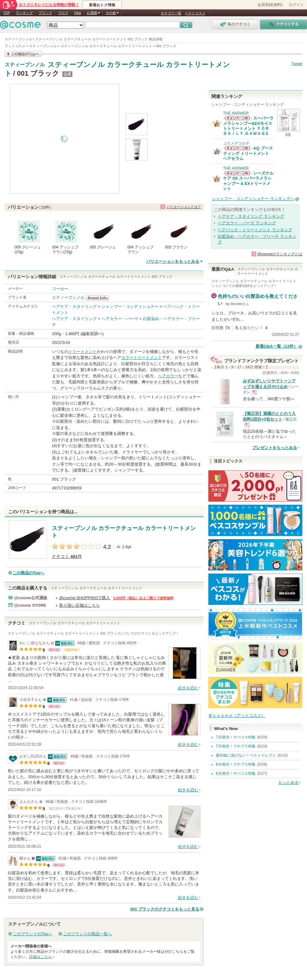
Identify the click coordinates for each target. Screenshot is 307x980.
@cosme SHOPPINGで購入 (85, 598)
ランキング (24, 13)
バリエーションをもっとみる (173, 261)
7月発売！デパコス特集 (236, 737)
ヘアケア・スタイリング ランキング (251, 216)
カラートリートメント (142, 357)
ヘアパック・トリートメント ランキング (255, 230)
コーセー (60, 289)
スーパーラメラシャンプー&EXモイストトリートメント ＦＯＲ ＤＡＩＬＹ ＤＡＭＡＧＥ (248, 126)
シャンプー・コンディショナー (130, 306)
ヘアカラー (168, 376)
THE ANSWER (236, 113)
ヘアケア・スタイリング (74, 306)
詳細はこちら (40, 957)
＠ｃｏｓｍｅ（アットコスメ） (237, 715)
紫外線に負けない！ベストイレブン (246, 755)
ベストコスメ (195, 13)
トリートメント (83, 352)
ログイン (296, 5)
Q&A (78, 13)
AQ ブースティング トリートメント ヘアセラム (248, 153)
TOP (7, 13)
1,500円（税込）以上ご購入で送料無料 (143, 598)
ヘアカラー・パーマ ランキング (247, 223)
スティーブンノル (25, 65)
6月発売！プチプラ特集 (236, 764)
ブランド (45, 13)
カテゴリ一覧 (171, 13)
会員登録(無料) (270, 5)
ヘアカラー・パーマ (120, 319)
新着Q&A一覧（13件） (277, 346)
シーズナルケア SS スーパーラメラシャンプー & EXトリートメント (248, 181)
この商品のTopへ (28, 573)
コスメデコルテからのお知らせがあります (237, 148)
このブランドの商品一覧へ (87, 934)
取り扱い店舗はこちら (80, 605)
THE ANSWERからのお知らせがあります (237, 118)
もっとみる (288, 782)
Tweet (297, 64)
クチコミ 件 (67, 556)
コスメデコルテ (236, 143)
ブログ (63, 13)
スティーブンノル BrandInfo (99, 298)
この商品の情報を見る (23, 54)
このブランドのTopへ (32, 934)
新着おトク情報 (102, 5)
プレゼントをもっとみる (275, 448)
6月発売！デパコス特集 (236, 773)
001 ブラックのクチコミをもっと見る (165, 909)
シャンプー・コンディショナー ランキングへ (253, 199)
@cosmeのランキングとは (280, 254)
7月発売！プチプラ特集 (236, 746)
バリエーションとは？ (184, 207)
